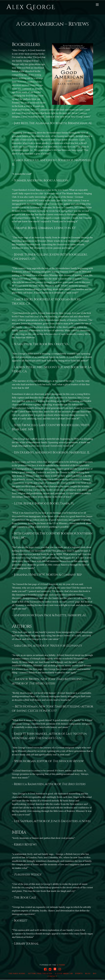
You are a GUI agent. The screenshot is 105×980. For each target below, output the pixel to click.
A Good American (64, 974)
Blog (88, 974)
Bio (95, 974)
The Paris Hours (17, 974)
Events (79, 974)
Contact (52, 976)
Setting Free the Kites (40, 974)
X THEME (61, 965)
